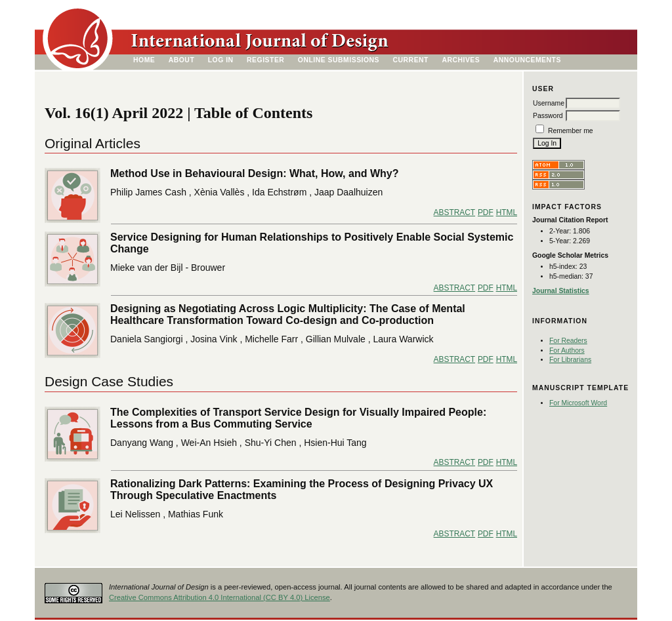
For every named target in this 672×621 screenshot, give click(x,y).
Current (411, 60)
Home (144, 60)
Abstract (454, 212)
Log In (221, 60)
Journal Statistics (561, 291)
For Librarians (570, 360)
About (182, 60)
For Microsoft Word (578, 403)
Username (549, 103)
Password (548, 116)
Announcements (527, 60)
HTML (507, 212)
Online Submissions (339, 60)
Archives (461, 60)
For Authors (567, 351)
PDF (486, 212)
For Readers (568, 341)
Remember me (571, 131)
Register (265, 60)
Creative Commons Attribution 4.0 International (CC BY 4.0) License (220, 597)
